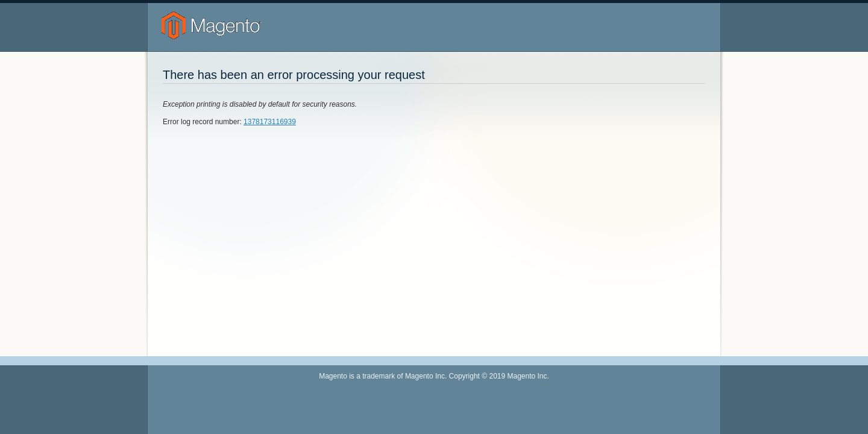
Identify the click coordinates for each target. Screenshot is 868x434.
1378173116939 (270, 122)
